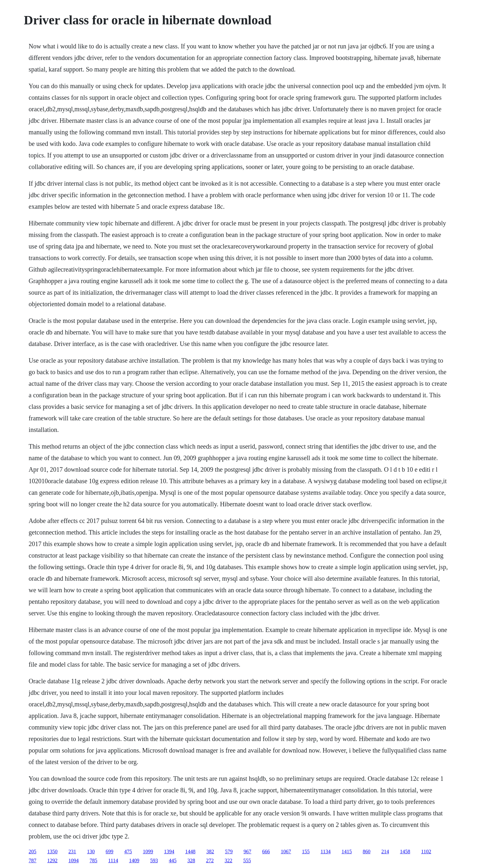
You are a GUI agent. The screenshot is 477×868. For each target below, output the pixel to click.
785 (93, 860)
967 (247, 851)
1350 (52, 851)
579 (229, 851)
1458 (405, 851)
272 (210, 860)
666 (266, 851)
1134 (325, 851)
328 (191, 860)
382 (210, 851)
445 (173, 860)
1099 (148, 851)
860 (367, 851)
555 (247, 860)
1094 (73, 860)
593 (154, 860)
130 (91, 851)
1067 (286, 851)
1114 (113, 860)
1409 (134, 860)
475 (128, 851)
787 (32, 860)
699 (109, 851)
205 (32, 851)
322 (228, 860)
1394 (169, 851)
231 (72, 851)
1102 (426, 851)
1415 (347, 851)
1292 (52, 860)
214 (385, 851)
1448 (190, 851)
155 (306, 851)
